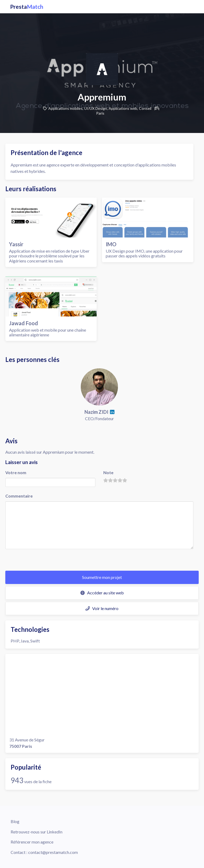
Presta (27, 7)
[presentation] (46, 560)
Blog (15, 821)
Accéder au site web (102, 593)
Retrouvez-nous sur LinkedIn (37, 832)
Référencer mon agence (32, 842)
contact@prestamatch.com (53, 852)
